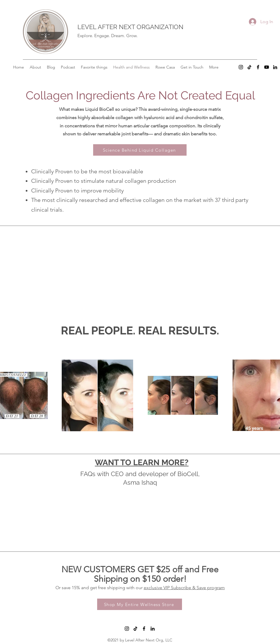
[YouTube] (267, 67)
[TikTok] (249, 67)
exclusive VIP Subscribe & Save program (184, 588)
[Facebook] (258, 67)
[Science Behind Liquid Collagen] (140, 150)
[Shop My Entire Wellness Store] (140, 604)
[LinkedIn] (275, 67)
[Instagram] (241, 67)
